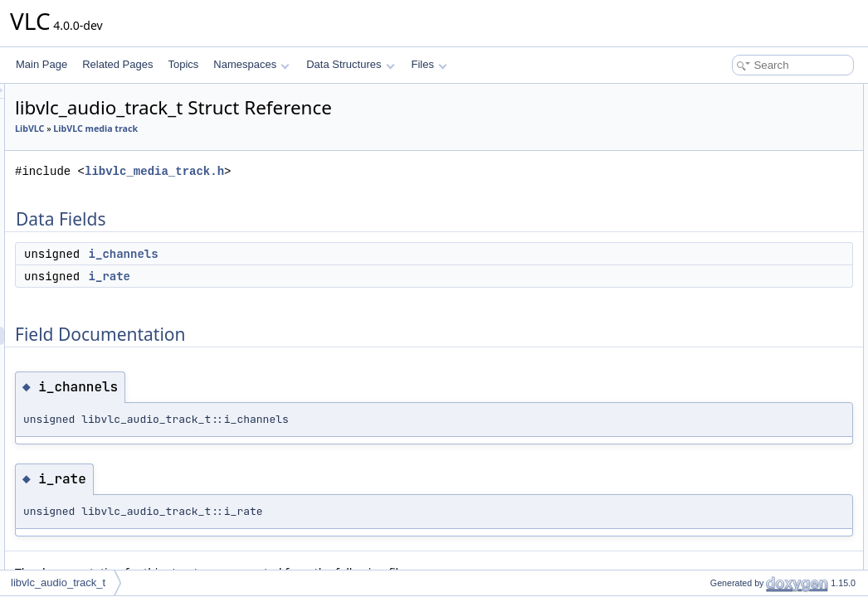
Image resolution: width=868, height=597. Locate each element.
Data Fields (708, 93)
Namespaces (251, 64)
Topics (183, 64)
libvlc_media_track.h (362, 171)
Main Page (41, 64)
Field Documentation (729, 148)
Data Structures (350, 64)
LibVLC (237, 129)
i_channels (331, 254)
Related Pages (117, 64)
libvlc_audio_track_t (58, 582)
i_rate (317, 276)
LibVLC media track (303, 129)
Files (429, 64)
